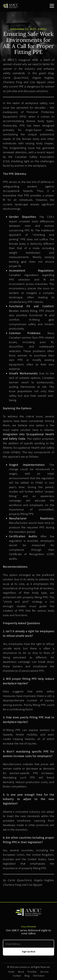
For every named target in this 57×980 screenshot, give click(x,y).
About (21, 972)
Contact (17, 976)
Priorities (32, 972)
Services (44, 972)
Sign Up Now (29, 951)
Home (11, 972)
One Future (39, 976)
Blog (27, 976)
